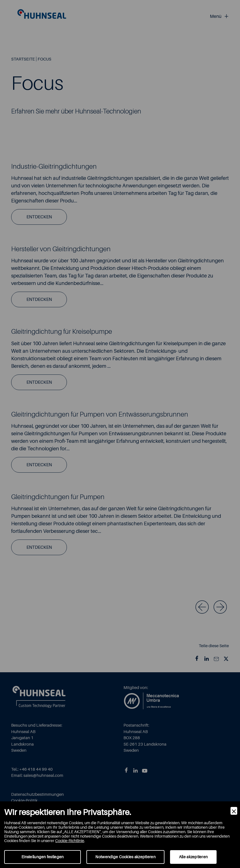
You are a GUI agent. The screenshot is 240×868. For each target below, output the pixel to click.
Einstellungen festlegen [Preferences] (43, 857)
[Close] (234, 811)
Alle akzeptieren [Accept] (193, 857)
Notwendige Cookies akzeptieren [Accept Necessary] (125, 857)
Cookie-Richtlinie (70, 841)
